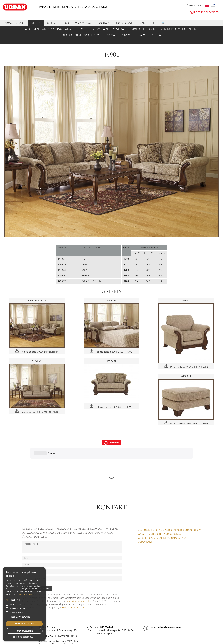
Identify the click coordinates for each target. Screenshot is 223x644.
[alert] (24, 604)
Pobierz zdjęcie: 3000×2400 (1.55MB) (37, 351)
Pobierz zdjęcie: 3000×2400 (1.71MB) (37, 411)
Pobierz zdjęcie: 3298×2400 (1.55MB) (186, 423)
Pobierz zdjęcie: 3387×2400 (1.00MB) (111, 406)
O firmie (52, 23)
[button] (24, 637)
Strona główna (14, 23)
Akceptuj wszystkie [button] (24, 624)
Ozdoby (156, 35)
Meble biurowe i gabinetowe (81, 35)
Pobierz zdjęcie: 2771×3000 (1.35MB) (186, 366)
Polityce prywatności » (73, 565)
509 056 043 (107, 585)
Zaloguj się (148, 23)
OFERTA (36, 23)
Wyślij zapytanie (37, 546)
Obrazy (126, 35)
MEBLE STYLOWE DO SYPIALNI (179, 29)
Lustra (110, 35)
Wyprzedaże (84, 23)
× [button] (42, 570)
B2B (67, 23)
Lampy (141, 35)
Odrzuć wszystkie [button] (24, 631)
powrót (112, 443)
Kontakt (104, 23)
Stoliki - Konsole (143, 29)
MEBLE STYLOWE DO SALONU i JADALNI (50, 29)
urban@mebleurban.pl (78, 558)
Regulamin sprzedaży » (204, 12)
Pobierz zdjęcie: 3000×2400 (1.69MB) (111, 351)
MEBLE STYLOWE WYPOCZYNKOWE (103, 29)
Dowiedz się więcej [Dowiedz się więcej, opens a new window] (26, 594)
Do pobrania (125, 23)
